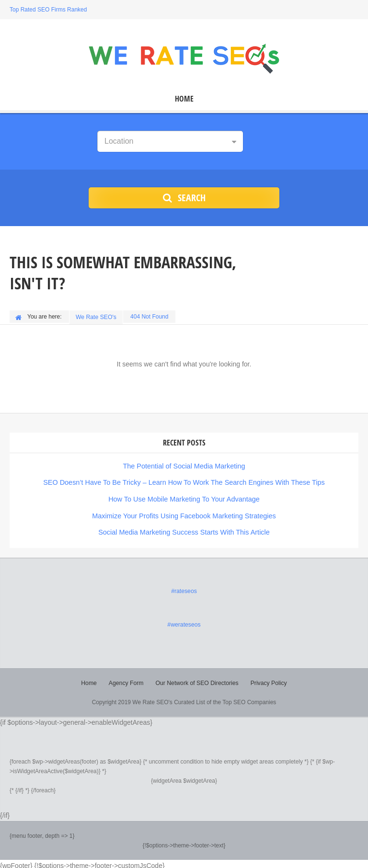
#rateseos (184, 588)
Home (184, 99)
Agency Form (127, 680)
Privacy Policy (268, 680)
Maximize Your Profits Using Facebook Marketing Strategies (184, 514)
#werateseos (184, 622)
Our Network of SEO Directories (197, 680)
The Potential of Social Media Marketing (184, 465)
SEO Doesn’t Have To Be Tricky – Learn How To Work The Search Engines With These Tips (184, 481)
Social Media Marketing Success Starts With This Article (184, 530)
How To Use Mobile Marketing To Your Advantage (184, 497)
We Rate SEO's (97, 317)
